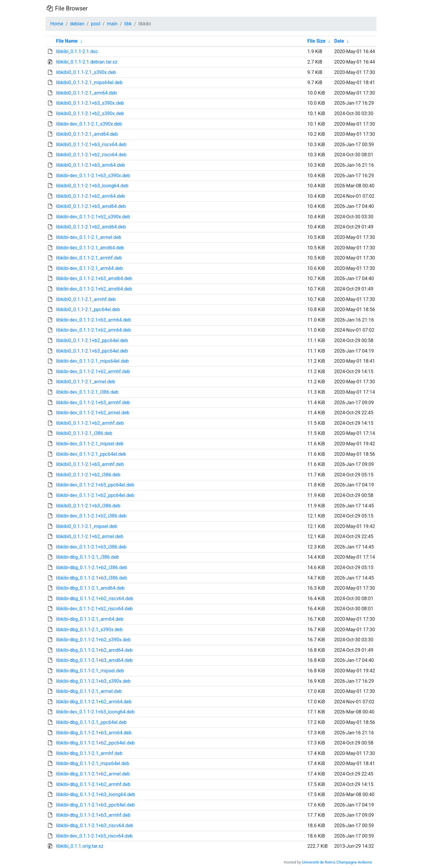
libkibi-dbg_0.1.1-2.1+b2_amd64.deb (94, 650)
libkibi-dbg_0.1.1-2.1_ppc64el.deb (91, 722)
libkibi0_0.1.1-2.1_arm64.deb (86, 93)
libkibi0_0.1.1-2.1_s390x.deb (86, 72)
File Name (67, 41)
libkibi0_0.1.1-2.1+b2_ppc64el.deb (92, 340)
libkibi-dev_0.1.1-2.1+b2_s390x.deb (93, 217)
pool (96, 24)
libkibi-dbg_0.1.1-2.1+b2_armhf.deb (93, 784)
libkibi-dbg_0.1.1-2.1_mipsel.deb (90, 671)
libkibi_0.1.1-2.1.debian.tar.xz (87, 62)
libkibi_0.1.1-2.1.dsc (77, 51)
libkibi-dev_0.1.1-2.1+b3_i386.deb (91, 547)
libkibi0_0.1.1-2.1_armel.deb (86, 382)
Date (339, 41)
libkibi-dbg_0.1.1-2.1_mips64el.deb (93, 763)
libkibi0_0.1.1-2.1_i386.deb (84, 433)
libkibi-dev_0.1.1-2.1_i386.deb (87, 392)
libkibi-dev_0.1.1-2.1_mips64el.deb (92, 361)
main (112, 24)
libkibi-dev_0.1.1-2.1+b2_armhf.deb (93, 372)
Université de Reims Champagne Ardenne (337, 862)
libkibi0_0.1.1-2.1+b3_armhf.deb (90, 464)
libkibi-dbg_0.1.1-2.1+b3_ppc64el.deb (95, 805)
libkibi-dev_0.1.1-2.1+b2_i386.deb (91, 516)
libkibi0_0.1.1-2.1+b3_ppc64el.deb (92, 351)
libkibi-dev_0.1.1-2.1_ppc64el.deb (91, 454)
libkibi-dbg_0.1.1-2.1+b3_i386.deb (91, 578)
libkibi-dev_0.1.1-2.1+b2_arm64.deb (94, 330)
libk (128, 24)
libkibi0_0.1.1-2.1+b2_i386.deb (88, 475)
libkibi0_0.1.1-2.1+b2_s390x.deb (90, 113)
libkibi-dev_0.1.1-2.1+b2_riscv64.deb (94, 609)
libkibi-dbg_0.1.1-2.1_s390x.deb (89, 630)
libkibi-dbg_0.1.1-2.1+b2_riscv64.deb (95, 599)
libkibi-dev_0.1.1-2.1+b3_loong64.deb (95, 712)
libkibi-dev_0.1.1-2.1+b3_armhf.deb (93, 403)
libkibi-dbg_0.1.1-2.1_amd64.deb (90, 588)
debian (77, 24)
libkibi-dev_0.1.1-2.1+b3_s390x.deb (93, 176)
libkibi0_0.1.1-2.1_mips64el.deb (89, 82)
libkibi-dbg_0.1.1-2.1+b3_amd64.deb (94, 660)
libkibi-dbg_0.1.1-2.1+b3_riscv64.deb (95, 825)
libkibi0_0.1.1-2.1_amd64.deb (87, 134)
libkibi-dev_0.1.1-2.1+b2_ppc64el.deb (95, 495)
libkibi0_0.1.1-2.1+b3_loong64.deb (92, 186)
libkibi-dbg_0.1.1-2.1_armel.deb (89, 691)
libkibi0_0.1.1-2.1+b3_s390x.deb (90, 103)
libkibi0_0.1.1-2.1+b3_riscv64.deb (91, 145)
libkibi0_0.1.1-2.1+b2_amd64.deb (91, 227)
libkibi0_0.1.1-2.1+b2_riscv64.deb (91, 155)
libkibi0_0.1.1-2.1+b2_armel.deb (90, 536)
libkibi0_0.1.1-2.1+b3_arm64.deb (90, 165)
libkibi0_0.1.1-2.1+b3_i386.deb (88, 506)
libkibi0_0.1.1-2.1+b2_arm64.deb (90, 196)
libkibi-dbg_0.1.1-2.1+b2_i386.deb (91, 567)
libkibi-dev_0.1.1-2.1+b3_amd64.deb (94, 278)
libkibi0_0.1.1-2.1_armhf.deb (86, 299)
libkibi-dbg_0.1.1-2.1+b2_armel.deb (93, 774)
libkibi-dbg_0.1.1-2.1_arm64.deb (90, 619)
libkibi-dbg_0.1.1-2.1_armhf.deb (89, 753)
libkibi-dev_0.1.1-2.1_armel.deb (89, 237)
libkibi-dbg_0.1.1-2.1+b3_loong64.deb (96, 794)
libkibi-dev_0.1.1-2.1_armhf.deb (89, 258)
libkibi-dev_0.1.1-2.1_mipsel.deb (90, 444)
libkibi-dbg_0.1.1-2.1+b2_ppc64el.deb (95, 743)
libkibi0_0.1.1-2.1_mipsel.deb (87, 526)
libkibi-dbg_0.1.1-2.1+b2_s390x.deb (93, 640)
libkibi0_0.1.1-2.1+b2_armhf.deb (90, 423)
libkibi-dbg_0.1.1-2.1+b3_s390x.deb (93, 681)
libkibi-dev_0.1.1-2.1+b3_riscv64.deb (94, 836)
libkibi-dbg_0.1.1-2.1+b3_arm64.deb (94, 733)
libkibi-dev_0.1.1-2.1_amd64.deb (90, 248)
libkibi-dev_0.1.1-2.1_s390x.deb (89, 124)
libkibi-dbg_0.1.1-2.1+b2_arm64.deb (94, 702)
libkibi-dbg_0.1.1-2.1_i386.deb (87, 557)
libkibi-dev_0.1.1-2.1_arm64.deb (90, 268)
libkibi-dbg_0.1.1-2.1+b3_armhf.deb (93, 815)
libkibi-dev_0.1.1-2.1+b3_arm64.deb (94, 320)
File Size (316, 41)
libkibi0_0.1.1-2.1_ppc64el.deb (88, 309)
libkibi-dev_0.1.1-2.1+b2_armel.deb (93, 413)
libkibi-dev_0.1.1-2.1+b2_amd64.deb (94, 289)
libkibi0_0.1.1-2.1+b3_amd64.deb (91, 206)
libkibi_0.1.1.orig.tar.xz (80, 846)
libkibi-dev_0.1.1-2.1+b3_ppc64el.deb (95, 485)
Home (57, 24)
